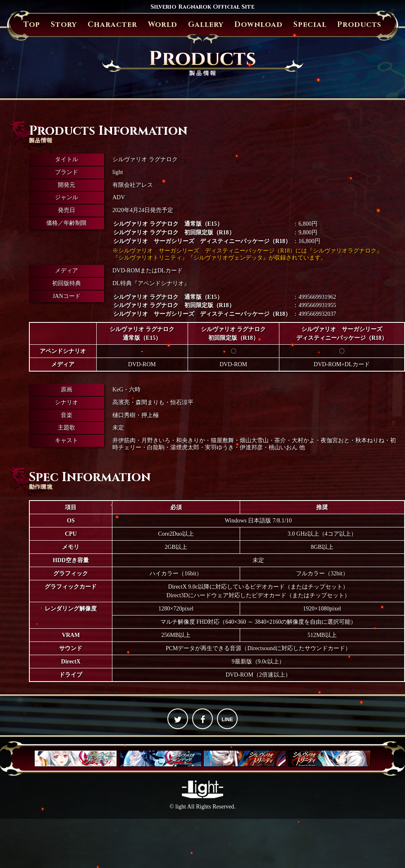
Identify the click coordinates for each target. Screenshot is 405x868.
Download (258, 25)
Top (32, 25)
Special (310, 25)
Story (64, 25)
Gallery (206, 25)
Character (112, 25)
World (163, 25)
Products (359, 25)
